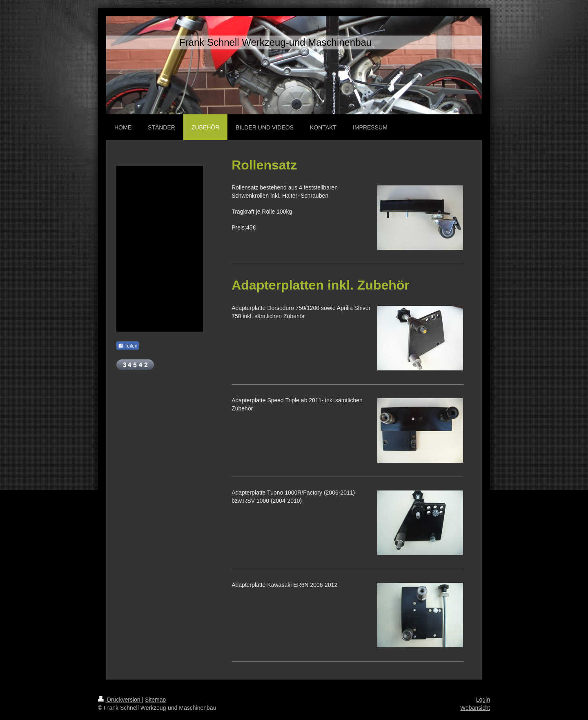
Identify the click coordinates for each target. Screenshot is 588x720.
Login (483, 700)
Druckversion (120, 700)
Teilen (128, 346)
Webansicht (475, 708)
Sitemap (155, 700)
